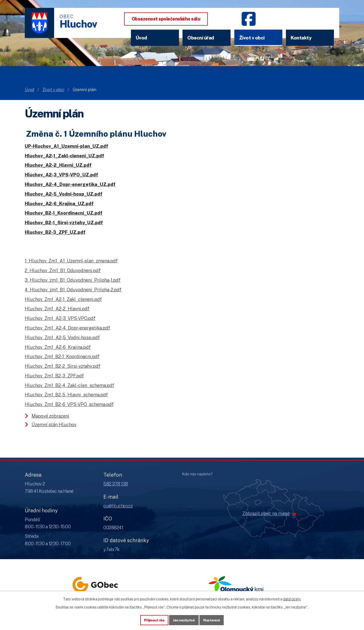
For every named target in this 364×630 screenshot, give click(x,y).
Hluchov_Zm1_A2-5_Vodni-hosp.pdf (62, 338)
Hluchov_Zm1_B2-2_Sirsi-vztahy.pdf (63, 366)
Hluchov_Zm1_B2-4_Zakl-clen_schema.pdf (70, 385)
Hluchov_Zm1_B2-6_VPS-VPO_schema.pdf (69, 404)
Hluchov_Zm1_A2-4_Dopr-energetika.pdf (67, 328)
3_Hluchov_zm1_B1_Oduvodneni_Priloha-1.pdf (73, 280)
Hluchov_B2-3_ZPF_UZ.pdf (55, 232)
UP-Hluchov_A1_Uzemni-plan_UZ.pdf (66, 146)
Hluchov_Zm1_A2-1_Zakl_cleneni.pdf (63, 299)
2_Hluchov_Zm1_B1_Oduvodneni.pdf (63, 270)
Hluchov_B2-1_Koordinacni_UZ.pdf (64, 213)
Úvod (141, 38)
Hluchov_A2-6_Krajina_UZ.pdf (59, 204)
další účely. (292, 599)
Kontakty (301, 38)
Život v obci (252, 38)
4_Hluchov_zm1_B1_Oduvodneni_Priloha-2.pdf (73, 290)
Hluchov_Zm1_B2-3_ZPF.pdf (54, 376)
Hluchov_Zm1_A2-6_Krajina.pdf (58, 347)
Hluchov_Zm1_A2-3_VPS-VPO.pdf (60, 318)
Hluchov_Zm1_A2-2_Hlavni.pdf (57, 309)
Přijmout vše (153, 620)
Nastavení (213, 620)
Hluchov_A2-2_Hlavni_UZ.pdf (58, 165)
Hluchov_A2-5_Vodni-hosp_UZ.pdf (64, 194)
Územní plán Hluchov (54, 425)
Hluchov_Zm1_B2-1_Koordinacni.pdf (62, 357)
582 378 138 (116, 484)
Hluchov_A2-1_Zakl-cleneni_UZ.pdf (64, 156)
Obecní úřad (201, 38)
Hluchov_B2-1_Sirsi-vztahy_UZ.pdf (64, 223)
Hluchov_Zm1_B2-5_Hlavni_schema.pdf (66, 395)
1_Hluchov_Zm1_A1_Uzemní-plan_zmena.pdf (71, 261)
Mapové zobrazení (50, 416)
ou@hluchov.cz (118, 506)
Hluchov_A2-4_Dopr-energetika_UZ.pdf (70, 184)
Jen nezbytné (184, 620)
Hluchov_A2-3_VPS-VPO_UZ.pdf (61, 175)
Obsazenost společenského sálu (166, 19)
